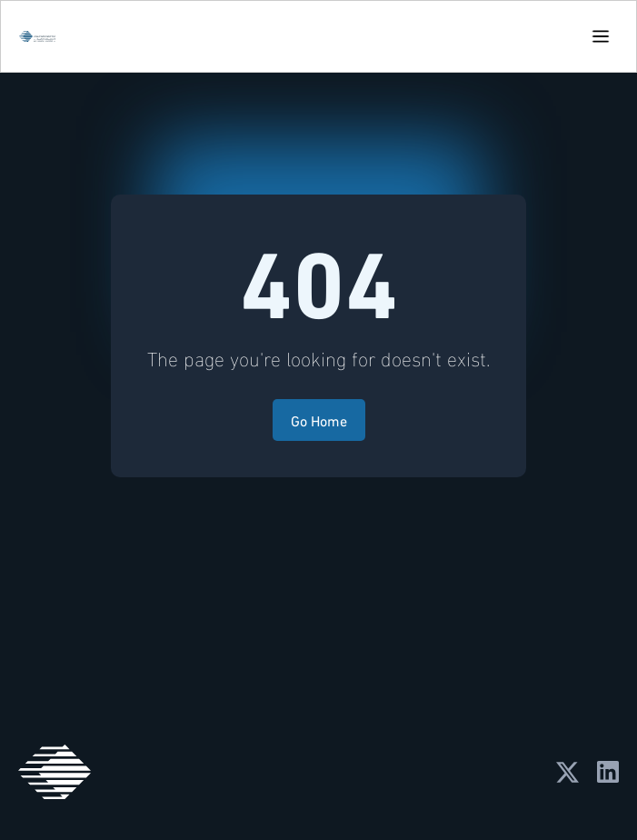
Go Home (319, 420)
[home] (33, 36)
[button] (601, 36)
